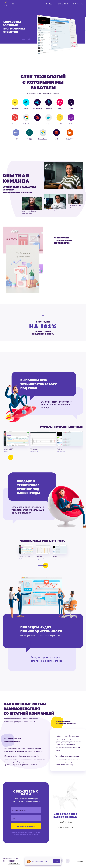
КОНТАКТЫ (78, 4)
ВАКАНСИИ (63, 4)
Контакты (80, 863)
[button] (16, 443)
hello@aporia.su (65, 823)
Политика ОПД (14, 865)
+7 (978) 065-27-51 (65, 829)
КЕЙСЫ (50, 4)
